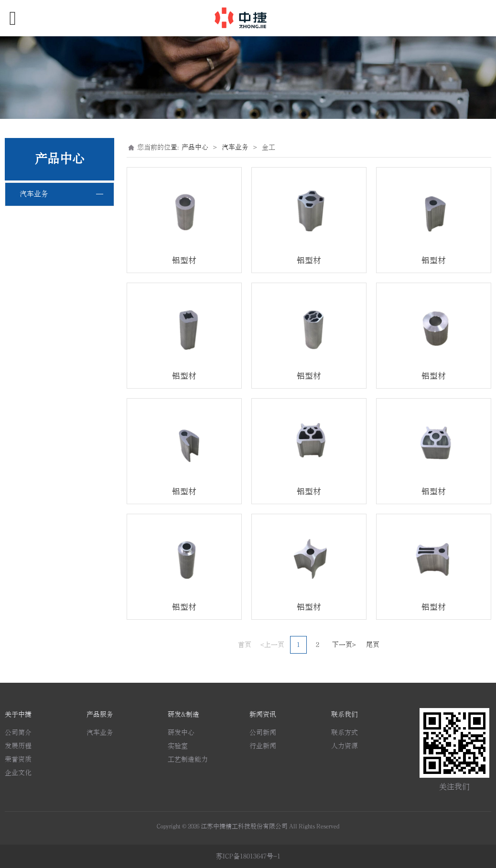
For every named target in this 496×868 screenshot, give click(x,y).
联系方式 (345, 733)
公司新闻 (263, 733)
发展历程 (18, 746)
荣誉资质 (18, 759)
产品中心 (195, 147)
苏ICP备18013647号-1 (248, 856)
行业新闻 (263, 746)
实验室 (178, 746)
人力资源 (345, 746)
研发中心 (181, 733)
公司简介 (18, 733)
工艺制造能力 (188, 759)
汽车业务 (34, 194)
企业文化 (18, 773)
